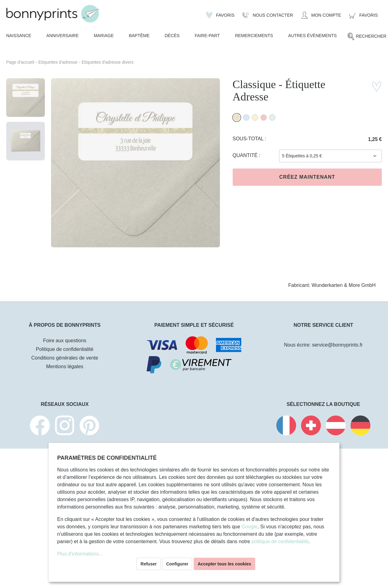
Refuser (149, 564)
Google (250, 527)
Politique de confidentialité (65, 349)
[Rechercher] (367, 36)
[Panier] (363, 15)
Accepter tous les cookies (224, 564)
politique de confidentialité (280, 541)
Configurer (177, 564)
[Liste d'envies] (220, 15)
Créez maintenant (307, 177)
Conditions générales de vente (65, 358)
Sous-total (249, 139)
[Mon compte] (321, 15)
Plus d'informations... (80, 554)
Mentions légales (65, 366)
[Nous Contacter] (268, 15)
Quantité (246, 155)
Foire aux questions (65, 341)
